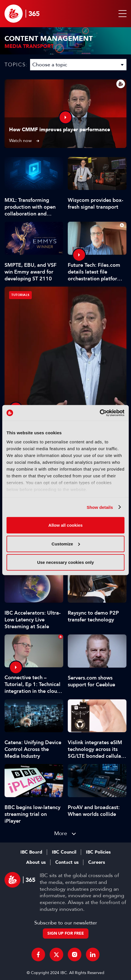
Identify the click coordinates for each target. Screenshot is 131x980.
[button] (121, 14)
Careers (97, 862)
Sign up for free (66, 933)
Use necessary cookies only (65, 562)
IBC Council (64, 852)
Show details (100, 507)
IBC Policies (98, 852)
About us (36, 862)
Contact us (67, 862)
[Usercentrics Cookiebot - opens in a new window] (100, 413)
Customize (66, 544)
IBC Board (31, 852)
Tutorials (20, 295)
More (61, 833)
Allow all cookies (66, 525)
